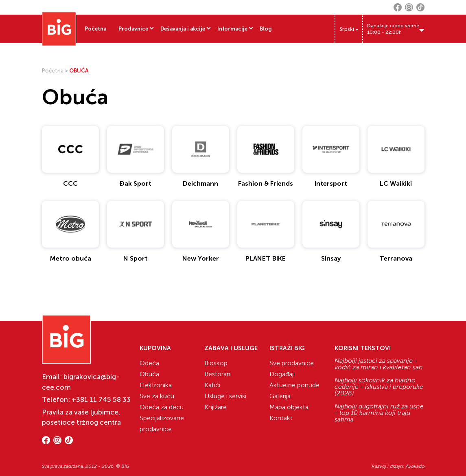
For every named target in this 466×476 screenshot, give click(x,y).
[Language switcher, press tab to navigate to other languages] (349, 29)
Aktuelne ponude (294, 385)
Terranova (396, 258)
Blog (266, 29)
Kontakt (281, 418)
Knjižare (215, 407)
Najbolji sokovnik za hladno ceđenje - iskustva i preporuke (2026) (379, 387)
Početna (95, 29)
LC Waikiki (396, 183)
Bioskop (216, 363)
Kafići (212, 385)
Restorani (218, 374)
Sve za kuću (157, 396)
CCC (70, 183)
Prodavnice (133, 29)
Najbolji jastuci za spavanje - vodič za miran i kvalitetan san (379, 364)
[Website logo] (59, 29)
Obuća (149, 374)
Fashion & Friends (266, 183)
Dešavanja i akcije (183, 29)
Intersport (331, 183)
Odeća (149, 363)
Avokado (415, 466)
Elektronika (156, 385)
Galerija (280, 396)
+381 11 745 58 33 (101, 399)
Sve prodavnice (292, 363)
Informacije (232, 29)
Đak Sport (135, 183)
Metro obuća (70, 258)
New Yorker (201, 258)
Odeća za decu (162, 407)
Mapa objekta (289, 407)
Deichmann (200, 183)
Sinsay (331, 258)
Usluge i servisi (225, 396)
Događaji (282, 374)
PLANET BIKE (266, 258)
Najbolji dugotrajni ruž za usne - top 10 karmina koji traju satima (379, 413)
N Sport (136, 258)
